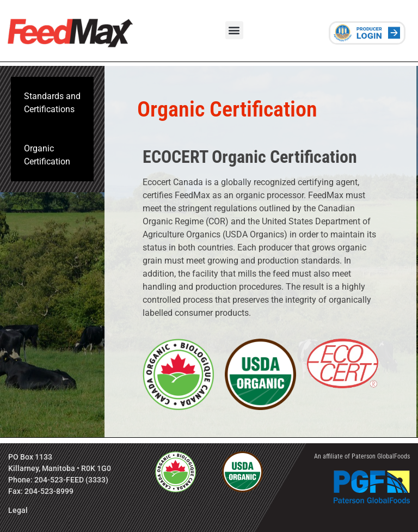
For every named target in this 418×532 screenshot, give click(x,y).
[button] (234, 30)
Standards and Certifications (52, 103)
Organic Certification (47, 155)
